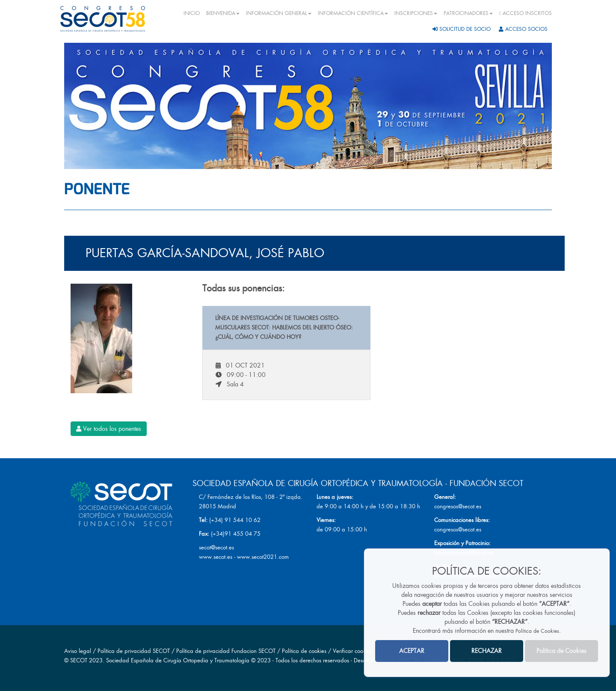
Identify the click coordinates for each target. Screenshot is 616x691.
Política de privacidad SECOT (134, 651)
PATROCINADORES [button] (468, 13)
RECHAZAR (487, 651)
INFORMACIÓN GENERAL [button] (279, 13)
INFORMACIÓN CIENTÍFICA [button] (353, 13)
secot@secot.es (216, 547)
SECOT (79, 660)
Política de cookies (305, 651)
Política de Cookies (537, 631)
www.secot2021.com (263, 557)
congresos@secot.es (458, 506)
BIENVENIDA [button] (223, 13)
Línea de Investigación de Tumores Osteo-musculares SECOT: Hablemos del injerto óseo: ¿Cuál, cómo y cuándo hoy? (284, 328)
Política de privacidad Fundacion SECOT (226, 651)
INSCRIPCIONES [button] (416, 13)
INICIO (192, 13)
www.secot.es (216, 557)
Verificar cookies (352, 651)
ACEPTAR (412, 651)
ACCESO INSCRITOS (526, 13)
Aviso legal (78, 651)
